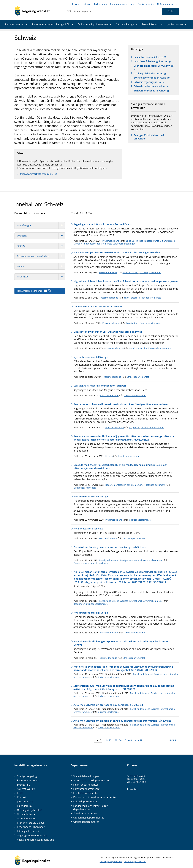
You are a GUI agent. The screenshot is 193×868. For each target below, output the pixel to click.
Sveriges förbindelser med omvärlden (149, 137)
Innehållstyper (41, 225)
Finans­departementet (86, 785)
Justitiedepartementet (150, 298)
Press (20, 793)
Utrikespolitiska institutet (150, 73)
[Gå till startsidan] (32, 11)
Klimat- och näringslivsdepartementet (93, 244)
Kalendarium (24, 806)
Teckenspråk (100, 4)
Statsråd (41, 246)
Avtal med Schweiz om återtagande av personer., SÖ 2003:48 (108, 705)
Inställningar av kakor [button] (135, 861)
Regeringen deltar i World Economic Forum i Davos (103, 224)
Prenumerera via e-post (122, 4)
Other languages (167, 4)
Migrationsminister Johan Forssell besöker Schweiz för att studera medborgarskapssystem (126, 281)
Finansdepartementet (150, 323)
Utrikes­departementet (86, 822)
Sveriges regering (27, 776)
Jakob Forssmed (131, 272)
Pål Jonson (134, 428)
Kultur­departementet (85, 801)
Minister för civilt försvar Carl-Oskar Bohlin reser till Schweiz (108, 332)
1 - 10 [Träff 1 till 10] (98, 740)
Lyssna (76, 4)
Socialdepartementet (150, 272)
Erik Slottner (132, 323)
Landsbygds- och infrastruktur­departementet (91, 808)
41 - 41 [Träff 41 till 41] (139, 740)
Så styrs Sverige (26, 789)
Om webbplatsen (27, 814)
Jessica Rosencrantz (149, 241)
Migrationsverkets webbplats (39, 174)
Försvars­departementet (87, 789)
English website (146, 4)
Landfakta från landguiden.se (152, 61)
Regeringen (102, 563)
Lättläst (87, 4)
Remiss (109, 456)
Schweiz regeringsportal (149, 82)
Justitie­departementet (86, 793)
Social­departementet (85, 813)
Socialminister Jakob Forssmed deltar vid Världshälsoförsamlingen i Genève (117, 252)
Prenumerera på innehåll (34, 291)
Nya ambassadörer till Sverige (91, 357)
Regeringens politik (28, 780)
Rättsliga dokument (155, 485)
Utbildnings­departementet (89, 818)
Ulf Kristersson (167, 241)
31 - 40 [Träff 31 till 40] (128, 740)
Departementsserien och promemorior (125, 485)
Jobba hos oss (25, 801)
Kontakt (21, 797)
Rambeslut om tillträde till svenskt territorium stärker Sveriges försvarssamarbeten (121, 404)
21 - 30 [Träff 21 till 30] (118, 740)
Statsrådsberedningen (124, 244)
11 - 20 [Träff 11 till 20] (108, 740)
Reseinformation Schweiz (150, 57)
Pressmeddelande (112, 241)
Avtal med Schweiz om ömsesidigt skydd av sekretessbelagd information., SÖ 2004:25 (122, 721)
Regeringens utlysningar (31, 827)
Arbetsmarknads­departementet (91, 780)
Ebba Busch (132, 241)
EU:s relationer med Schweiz (152, 78)
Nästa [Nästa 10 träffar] (172, 740)
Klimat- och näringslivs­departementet (95, 797)
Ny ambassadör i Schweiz (88, 529)
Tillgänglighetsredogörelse (32, 836)
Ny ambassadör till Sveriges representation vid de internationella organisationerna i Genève (121, 643)
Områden (41, 236)
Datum (41, 266)
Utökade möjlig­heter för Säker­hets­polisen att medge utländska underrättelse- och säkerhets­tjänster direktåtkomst (120, 467)
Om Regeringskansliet (29, 810)
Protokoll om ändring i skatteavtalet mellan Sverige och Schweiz (110, 547)
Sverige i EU (24, 785)
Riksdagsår (41, 277)
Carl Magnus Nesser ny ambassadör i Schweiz (100, 386)
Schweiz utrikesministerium (151, 86)
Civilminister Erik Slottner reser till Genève (98, 306)
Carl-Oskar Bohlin (138, 348)
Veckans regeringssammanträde (36, 840)
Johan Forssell (131, 298)
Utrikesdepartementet (138, 377)
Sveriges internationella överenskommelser (142, 560)
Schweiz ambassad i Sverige (151, 91)
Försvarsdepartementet (160, 348)
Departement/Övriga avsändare (41, 256)
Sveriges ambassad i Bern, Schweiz (155, 66)
